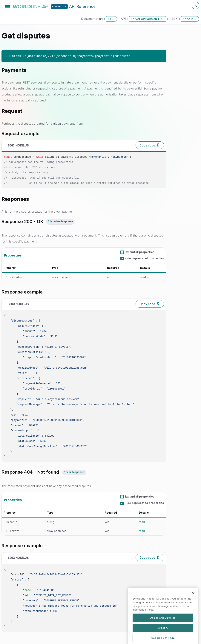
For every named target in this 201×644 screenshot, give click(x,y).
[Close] (193, 603)
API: (124, 19)
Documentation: (93, 19)
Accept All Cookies (163, 627)
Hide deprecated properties (144, 258)
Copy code (147, 145)
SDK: (175, 19)
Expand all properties (139, 252)
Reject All (163, 637)
